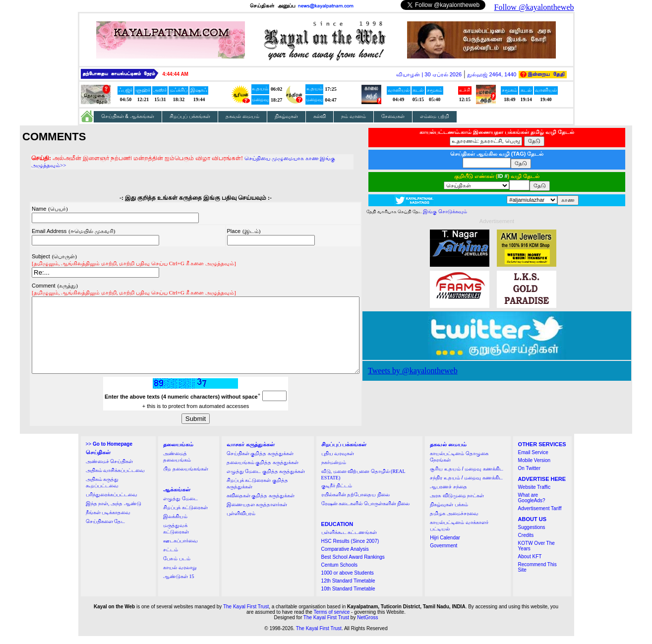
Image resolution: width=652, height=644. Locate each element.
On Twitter (529, 476)
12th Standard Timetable (348, 589)
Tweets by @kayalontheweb (433, 371)
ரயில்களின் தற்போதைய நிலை (356, 502)
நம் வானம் (354, 116)
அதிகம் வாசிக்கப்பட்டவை (116, 478)
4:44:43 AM (176, 74)
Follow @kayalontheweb (534, 7)
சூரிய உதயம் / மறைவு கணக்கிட (467, 477)
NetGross (367, 625)
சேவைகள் (393, 116)
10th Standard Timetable (348, 597)
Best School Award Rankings (353, 565)
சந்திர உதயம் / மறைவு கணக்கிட (466, 486)
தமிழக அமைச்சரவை (454, 521)
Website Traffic (534, 495)
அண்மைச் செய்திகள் (110, 469)
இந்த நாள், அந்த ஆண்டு (114, 511)
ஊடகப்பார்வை (180, 549)
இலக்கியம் (175, 524)
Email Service (533, 460)
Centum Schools (339, 573)
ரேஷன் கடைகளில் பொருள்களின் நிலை (366, 511)
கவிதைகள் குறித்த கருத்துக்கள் (261, 503)
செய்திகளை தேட (106, 529)
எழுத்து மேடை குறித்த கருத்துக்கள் (266, 479)
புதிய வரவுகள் (338, 461)
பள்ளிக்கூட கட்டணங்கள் (349, 540)
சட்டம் (171, 557)
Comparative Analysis (345, 557)
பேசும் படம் (177, 566)
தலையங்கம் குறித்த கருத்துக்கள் (263, 470)
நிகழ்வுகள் (286, 116)
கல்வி (320, 116)
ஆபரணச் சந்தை (448, 495)
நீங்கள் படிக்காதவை (108, 520)
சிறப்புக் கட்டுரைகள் (185, 515)
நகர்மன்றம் (334, 470)
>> (109, 452)
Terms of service (332, 620)
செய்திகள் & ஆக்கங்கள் (128, 116)
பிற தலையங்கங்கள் (186, 477)
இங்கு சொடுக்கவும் (465, 211)
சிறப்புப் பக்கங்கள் (190, 116)
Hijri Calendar (445, 546)
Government (444, 554)
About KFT (530, 564)
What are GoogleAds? (532, 506)
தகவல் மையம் (242, 116)
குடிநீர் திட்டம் (337, 494)
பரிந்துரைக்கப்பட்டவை (112, 502)
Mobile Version (534, 468)
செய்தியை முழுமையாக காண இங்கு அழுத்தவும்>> (288, 158)
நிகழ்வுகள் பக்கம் (449, 512)
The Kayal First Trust (246, 615)
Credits (526, 543)
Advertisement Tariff (540, 516)
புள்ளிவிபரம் (241, 521)
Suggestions (532, 535)
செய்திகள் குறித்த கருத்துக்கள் (260, 461)
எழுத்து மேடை (180, 506)
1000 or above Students (348, 581)
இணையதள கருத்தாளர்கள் (257, 512)
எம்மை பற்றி (435, 116)
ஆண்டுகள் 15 (179, 584)
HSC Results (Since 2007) (350, 549)
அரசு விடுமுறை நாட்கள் (457, 503)
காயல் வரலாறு (180, 575)
